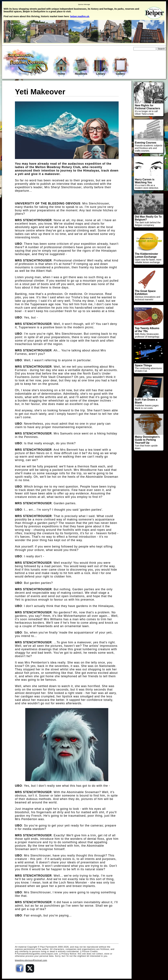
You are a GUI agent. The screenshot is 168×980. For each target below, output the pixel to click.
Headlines (81, 67)
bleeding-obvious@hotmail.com (31, 960)
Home (61, 66)
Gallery (120, 67)
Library (101, 67)
